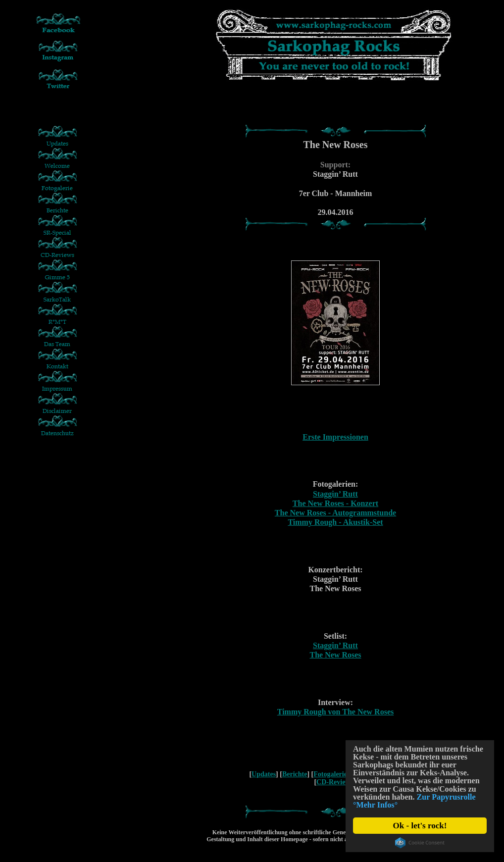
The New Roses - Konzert (335, 503)
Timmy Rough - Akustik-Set (335, 522)
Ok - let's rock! (420, 826)
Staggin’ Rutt (335, 494)
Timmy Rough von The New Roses (335, 712)
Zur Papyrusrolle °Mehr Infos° (409, 805)
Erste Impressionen (335, 437)
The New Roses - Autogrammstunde (335, 513)
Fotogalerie (330, 774)
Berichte (295, 774)
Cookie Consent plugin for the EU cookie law (420, 843)
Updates (264, 774)
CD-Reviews (335, 782)
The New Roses (336, 655)
